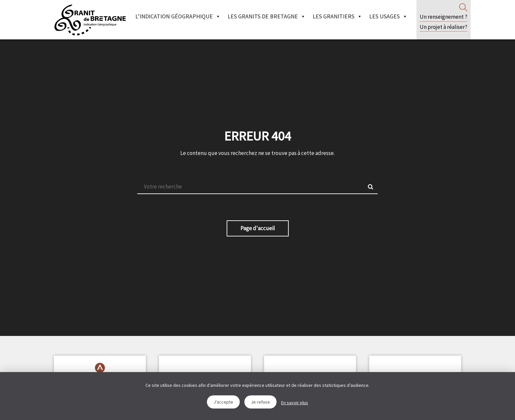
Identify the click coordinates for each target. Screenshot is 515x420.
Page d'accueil (258, 228)
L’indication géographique (178, 16)
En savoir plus (295, 403)
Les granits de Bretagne (267, 16)
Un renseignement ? (444, 17)
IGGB (90, 20)
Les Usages (388, 16)
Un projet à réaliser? (444, 27)
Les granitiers (337, 16)
